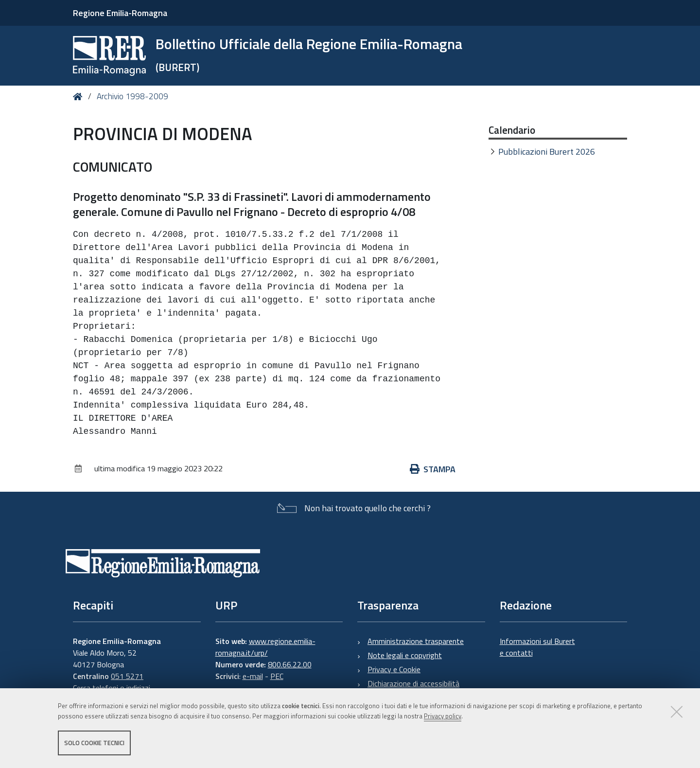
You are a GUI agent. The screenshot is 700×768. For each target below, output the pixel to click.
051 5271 (127, 676)
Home (79, 97)
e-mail (253, 676)
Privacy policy (443, 716)
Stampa (433, 469)
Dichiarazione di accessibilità (413, 683)
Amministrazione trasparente (416, 641)
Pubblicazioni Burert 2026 (547, 152)
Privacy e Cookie (394, 669)
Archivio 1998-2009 (132, 96)
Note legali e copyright (405, 655)
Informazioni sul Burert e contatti (537, 647)
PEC (277, 676)
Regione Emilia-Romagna (120, 13)
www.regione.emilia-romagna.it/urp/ (265, 647)
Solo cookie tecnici (94, 743)
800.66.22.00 (290, 664)
